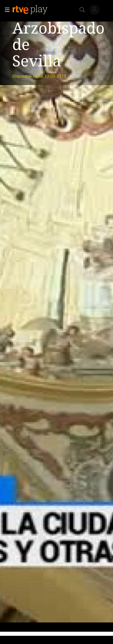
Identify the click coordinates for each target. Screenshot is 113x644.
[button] (6, 10)
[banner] (34, 10)
